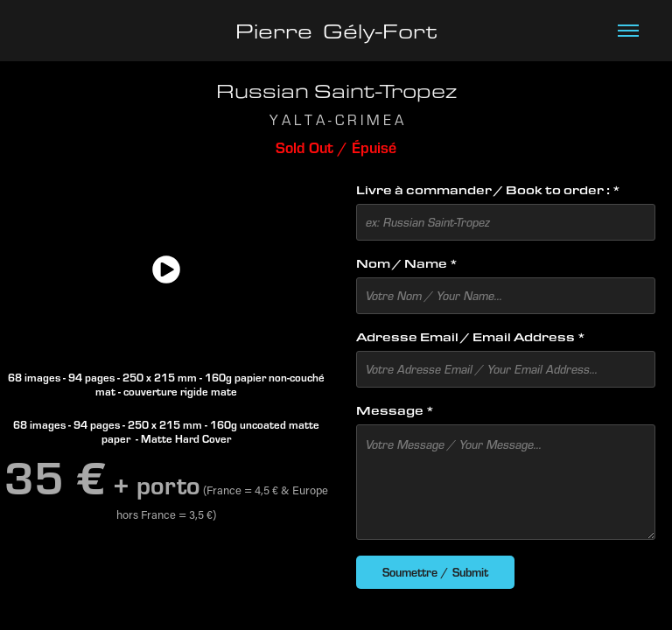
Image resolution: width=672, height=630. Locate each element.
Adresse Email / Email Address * (471, 337)
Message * (395, 410)
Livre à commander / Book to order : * (488, 190)
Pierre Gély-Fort (336, 31)
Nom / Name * (407, 263)
